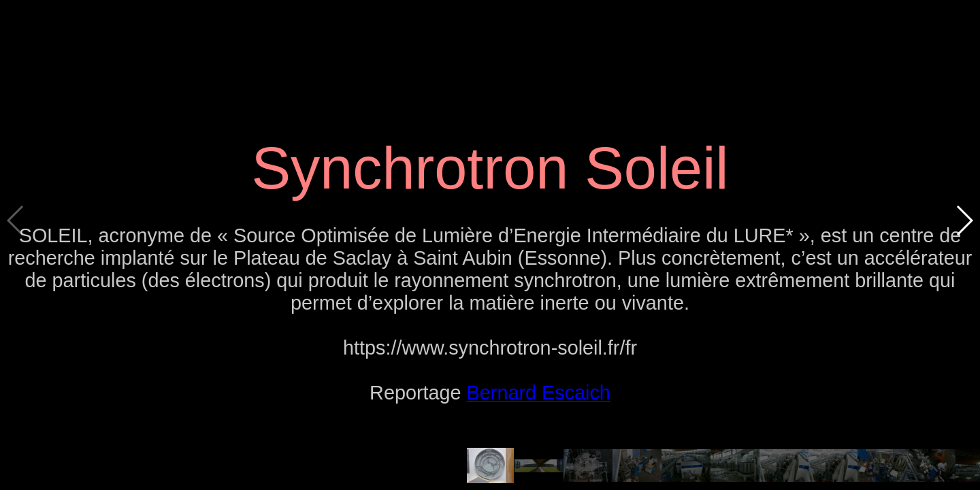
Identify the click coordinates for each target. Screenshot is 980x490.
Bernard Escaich (539, 393)
